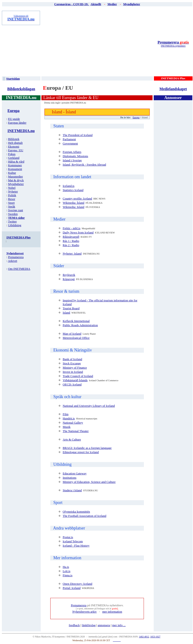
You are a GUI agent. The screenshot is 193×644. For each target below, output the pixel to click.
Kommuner (15, 165)
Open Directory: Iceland (77, 584)
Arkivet (13, 261)
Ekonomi (14, 146)
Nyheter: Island (72, 254)
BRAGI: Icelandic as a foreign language (87, 448)
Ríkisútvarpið (71, 237)
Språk (11, 206)
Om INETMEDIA (19, 269)
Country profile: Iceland (77, 198)
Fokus (12, 154)
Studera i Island (72, 490)
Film (66, 414)
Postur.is (68, 537)
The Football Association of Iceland (84, 516)
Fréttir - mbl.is (71, 228)
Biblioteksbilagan (21, 89)
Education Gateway (75, 473)
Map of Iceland (72, 334)
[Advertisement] (98, 44)
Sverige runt (15, 210)
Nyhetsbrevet (15, 253)
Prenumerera (173, 42)
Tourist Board (71, 308)
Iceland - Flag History (76, 546)
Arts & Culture (72, 439)
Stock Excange (72, 363)
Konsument (15, 169)
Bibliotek (14, 139)
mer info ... (119, 625)
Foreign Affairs (72, 152)
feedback (74, 625)
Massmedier (15, 176)
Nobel (12, 188)
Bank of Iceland (72, 359)
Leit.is (67, 571)
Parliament (69, 139)
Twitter (12, 221)
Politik (12, 195)
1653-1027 (155, 637)
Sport (11, 203)
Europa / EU (16, 150)
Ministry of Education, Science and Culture (89, 482)
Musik (67, 427)
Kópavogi (69, 279)
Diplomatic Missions (75, 156)
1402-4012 (144, 637)
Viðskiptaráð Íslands (75, 380)
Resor (11, 199)
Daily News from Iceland (78, 232)
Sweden (13, 214)
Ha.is (66, 567)
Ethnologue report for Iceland (81, 452)
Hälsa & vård (16, 161)
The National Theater (76, 431)
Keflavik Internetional (76, 321)
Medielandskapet (173, 89)
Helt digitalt (15, 143)
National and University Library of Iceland (89, 406)
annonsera (104, 625)
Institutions (70, 478)
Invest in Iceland (73, 372)
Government (70, 143)
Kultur (12, 173)
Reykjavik (69, 275)
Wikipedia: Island (73, 207)
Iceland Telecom (73, 541)
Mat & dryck (16, 180)
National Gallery (73, 423)
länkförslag (89, 625)
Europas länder (17, 123)
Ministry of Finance (75, 368)
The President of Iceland (78, 135)
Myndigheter (16, 184)
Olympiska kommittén (76, 512)
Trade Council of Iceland (78, 376)
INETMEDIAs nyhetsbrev (173, 46)
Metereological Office (76, 338)
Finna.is (68, 575)
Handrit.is (69, 418)
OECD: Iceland (72, 384)
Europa (136, 117)
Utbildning (15, 225)
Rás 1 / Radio (71, 241)
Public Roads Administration (80, 325)
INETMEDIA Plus (19, 237)
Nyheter (13, 191)
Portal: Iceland (72, 588)
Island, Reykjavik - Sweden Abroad (84, 165)
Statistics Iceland (73, 190)
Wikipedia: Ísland (73, 203)
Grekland (14, 158)
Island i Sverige (72, 160)
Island (66, 313)
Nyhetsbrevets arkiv (84, 612)
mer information (112, 612)
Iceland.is (69, 186)
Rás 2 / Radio (71, 245)
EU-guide (14, 119)
